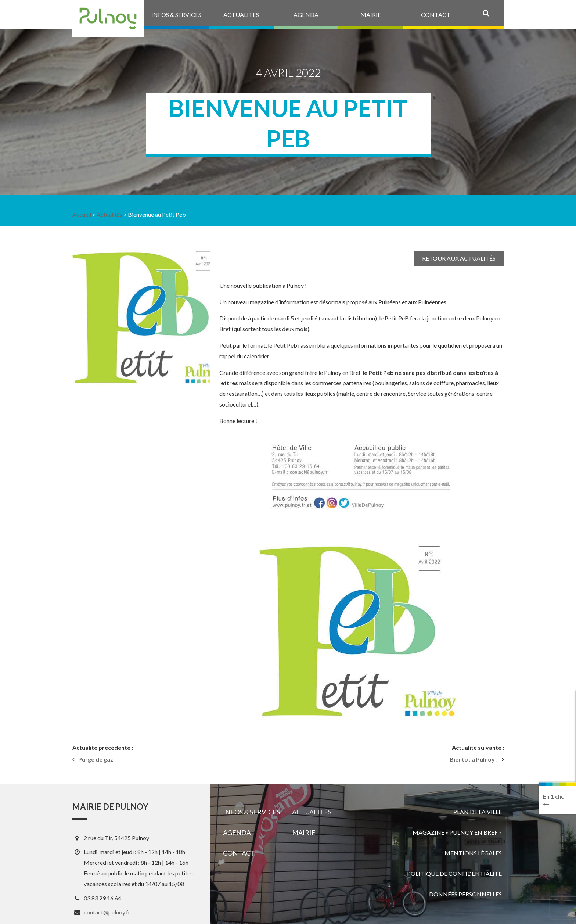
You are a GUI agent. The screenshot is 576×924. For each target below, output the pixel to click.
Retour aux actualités (459, 258)
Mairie (304, 832)
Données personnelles (465, 894)
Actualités (109, 214)
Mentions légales (473, 853)
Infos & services (251, 812)
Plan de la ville (478, 812)
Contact (239, 853)
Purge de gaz (96, 759)
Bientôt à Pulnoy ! (474, 759)
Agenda (237, 832)
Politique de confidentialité (454, 873)
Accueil (82, 214)
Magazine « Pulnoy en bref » (457, 832)
